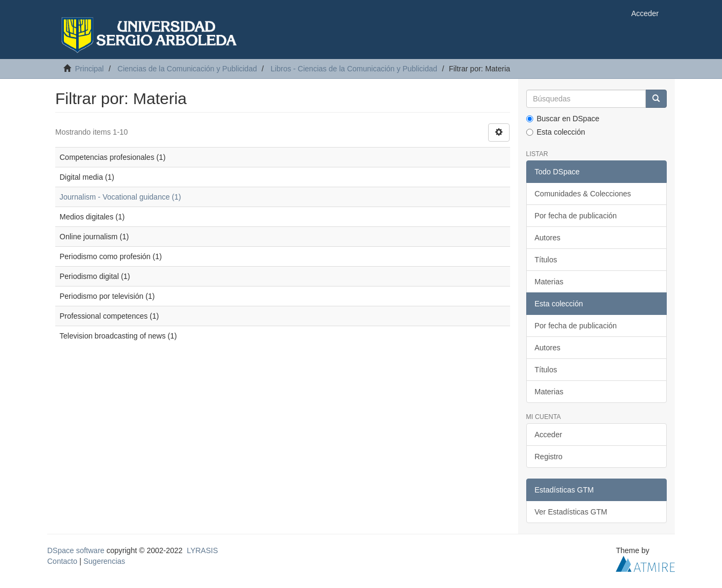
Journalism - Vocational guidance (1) (120, 197)
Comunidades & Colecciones (583, 194)
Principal (90, 69)
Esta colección (556, 132)
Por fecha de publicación (576, 216)
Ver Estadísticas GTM (571, 512)
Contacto (62, 561)
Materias (549, 282)
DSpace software (76, 550)
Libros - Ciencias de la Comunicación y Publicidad (354, 69)
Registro (549, 457)
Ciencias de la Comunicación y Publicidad (187, 69)
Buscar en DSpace (563, 119)
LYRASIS (202, 550)
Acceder (548, 435)
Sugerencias (104, 561)
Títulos (546, 260)
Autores (548, 238)
